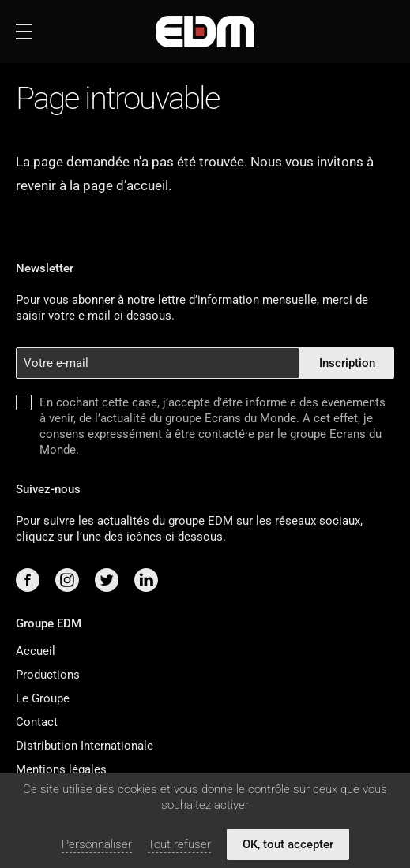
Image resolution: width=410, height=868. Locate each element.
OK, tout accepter (288, 844)
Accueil (36, 651)
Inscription (347, 363)
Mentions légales (61, 769)
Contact (37, 722)
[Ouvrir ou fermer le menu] (24, 32)
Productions (48, 675)
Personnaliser (97, 844)
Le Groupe (43, 698)
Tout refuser (179, 844)
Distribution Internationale (85, 746)
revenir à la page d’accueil (92, 185)
